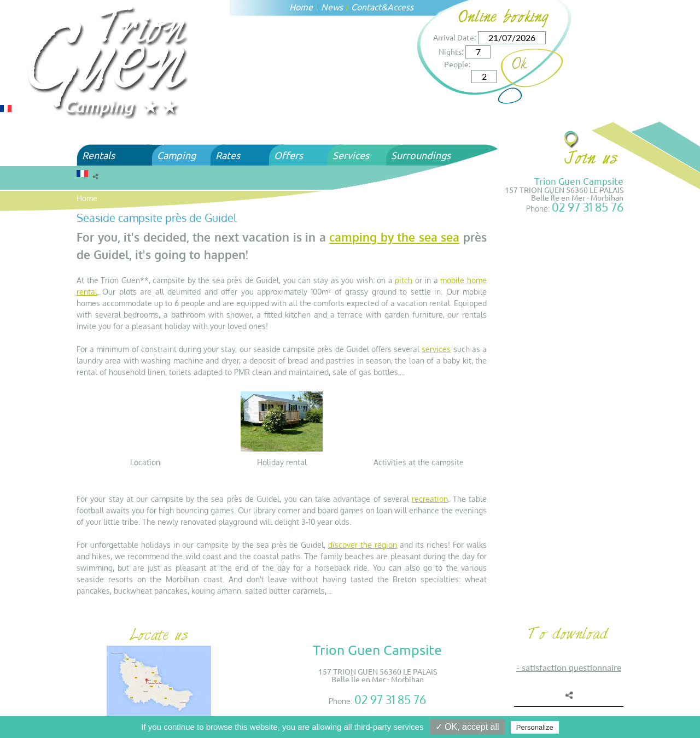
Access (400, 7)
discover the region (363, 545)
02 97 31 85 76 (588, 207)
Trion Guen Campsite (579, 181)
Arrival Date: (454, 37)
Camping (176, 155)
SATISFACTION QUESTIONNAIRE (571, 667)
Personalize (535, 727)
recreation (430, 499)
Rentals (98, 155)
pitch (404, 280)
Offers (288, 155)
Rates (228, 155)
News (332, 7)
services (436, 349)
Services (351, 155)
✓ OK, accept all (467, 727)
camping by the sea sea (394, 237)
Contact (366, 7)
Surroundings (421, 155)
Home (301, 7)
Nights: (451, 51)
